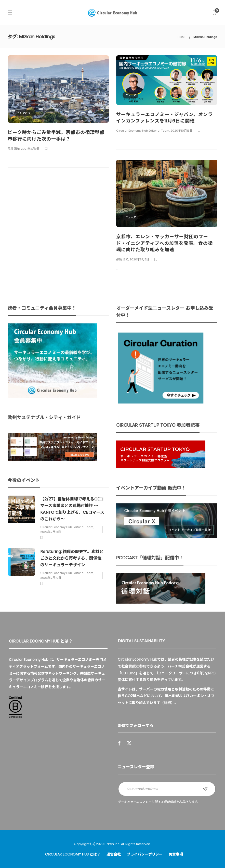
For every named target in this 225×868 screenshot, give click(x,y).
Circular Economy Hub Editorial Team (143, 131)
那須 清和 (14, 149)
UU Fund (128, 673)
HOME (182, 37)
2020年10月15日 (181, 131)
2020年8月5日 (139, 259)
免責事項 (176, 854)
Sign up (205, 789)
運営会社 (114, 854)
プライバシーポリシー (145, 854)
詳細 (167, 703)
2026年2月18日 (51, 532)
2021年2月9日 (30, 149)
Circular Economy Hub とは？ (73, 854)
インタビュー (25, 113)
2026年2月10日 (51, 578)
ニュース (130, 95)
